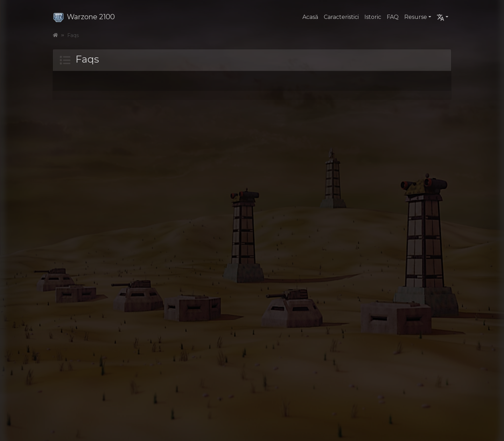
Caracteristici (341, 17)
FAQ (393, 17)
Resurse (416, 17)
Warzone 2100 (84, 17)
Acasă (310, 17)
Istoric (373, 17)
